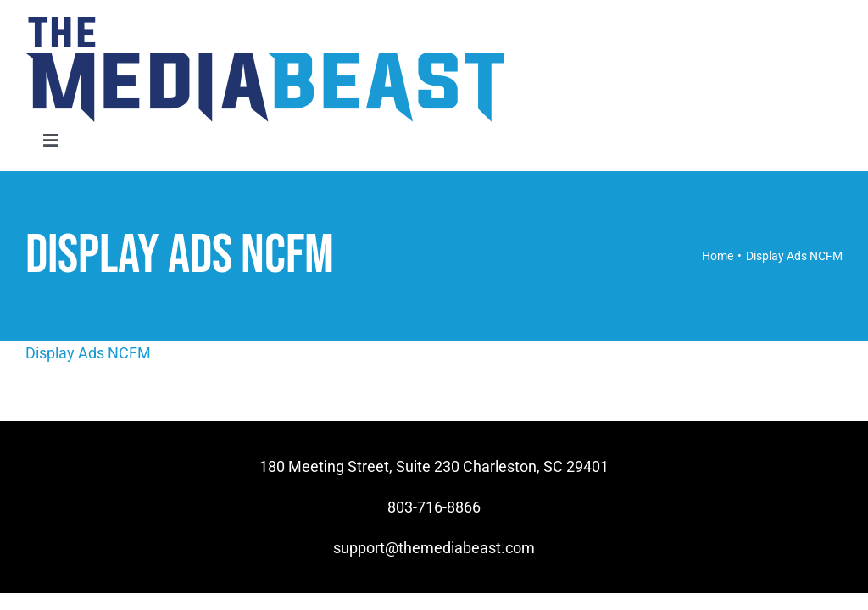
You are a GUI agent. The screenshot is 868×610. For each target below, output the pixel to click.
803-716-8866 (434, 507)
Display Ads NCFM (88, 353)
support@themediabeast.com (434, 548)
